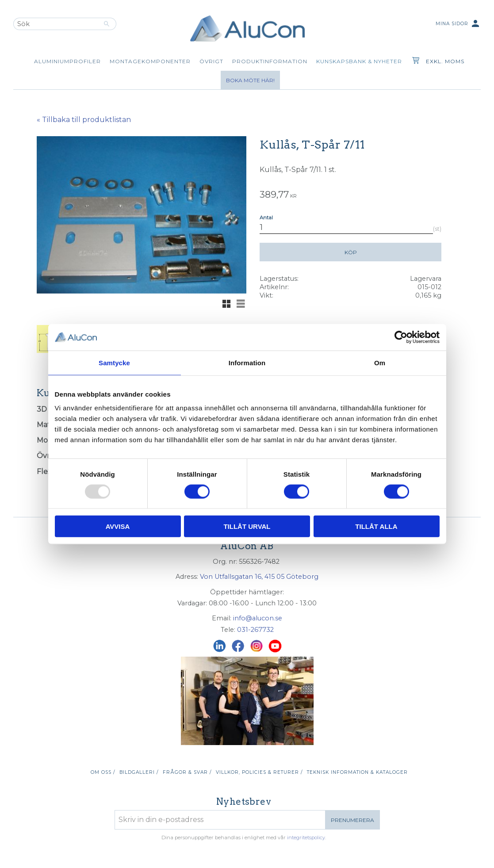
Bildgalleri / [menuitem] (139, 772)
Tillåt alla (376, 526)
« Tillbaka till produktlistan (84, 120)
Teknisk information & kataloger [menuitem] (357, 772)
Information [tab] (247, 362)
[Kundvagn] (414, 61)
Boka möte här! (250, 80)
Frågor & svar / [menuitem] (187, 772)
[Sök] (107, 24)
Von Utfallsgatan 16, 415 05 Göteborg (259, 577)
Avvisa (118, 526)
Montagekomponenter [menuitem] (150, 61)
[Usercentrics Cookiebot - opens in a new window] (401, 337)
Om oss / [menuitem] (103, 772)
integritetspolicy (306, 837)
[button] (226, 304)
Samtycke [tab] (114, 362)
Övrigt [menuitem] (211, 61)
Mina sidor (458, 24)
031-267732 (255, 630)
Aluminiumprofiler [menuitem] (67, 61)
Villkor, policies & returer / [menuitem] (259, 772)
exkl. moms (445, 61)
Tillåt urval (247, 526)
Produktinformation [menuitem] (270, 61)
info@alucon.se (258, 618)
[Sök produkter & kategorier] (55, 24)
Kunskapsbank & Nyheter (359, 61)
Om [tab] (380, 362)
